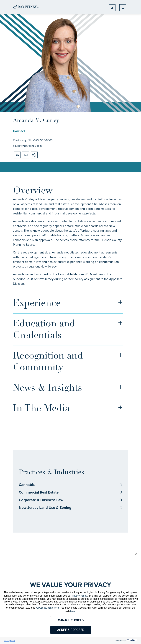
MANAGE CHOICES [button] (71, 620)
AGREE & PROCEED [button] (71, 630)
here (73, 611)
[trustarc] (132, 641)
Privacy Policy (79, 596)
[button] (136, 554)
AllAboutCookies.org (47, 608)
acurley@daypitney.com (27, 146)
